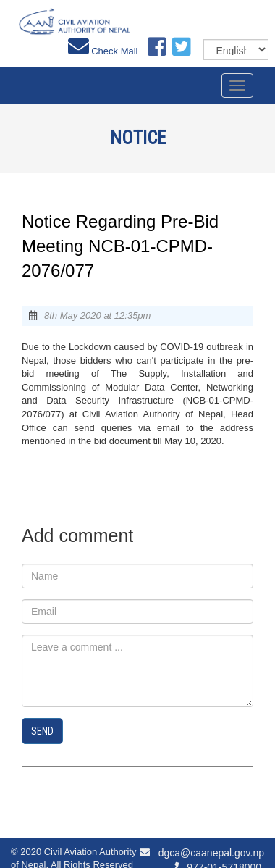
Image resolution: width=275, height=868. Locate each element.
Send (42, 731)
